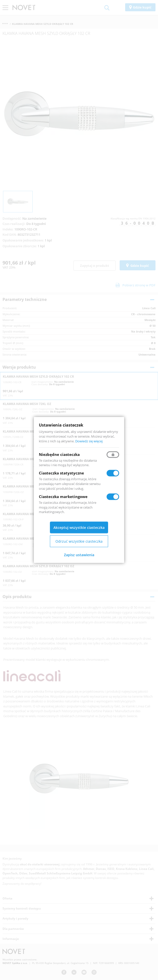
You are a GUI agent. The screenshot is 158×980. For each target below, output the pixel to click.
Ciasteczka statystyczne (61, 473)
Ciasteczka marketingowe (63, 497)
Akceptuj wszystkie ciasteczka (79, 527)
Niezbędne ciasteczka (59, 454)
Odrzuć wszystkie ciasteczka (79, 541)
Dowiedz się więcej (89, 441)
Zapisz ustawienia (79, 555)
